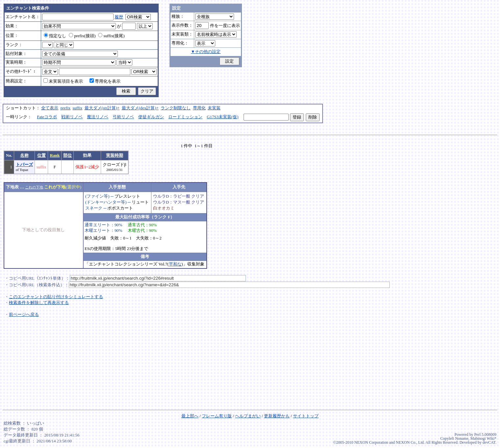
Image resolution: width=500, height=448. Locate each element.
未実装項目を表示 (63, 81)
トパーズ (24, 165)
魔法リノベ (98, 117)
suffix (78, 108)
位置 (41, 155)
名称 (24, 155)
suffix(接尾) (111, 36)
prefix (66, 108)
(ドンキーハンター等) (106, 202)
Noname (462, 438)
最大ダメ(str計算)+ (102, 108)
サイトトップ (306, 416)
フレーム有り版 (217, 416)
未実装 (214, 108)
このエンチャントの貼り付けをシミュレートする (56, 297)
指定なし (55, 36)
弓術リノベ (123, 117)
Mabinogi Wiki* (483, 438)
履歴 (119, 17)
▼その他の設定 (206, 52)
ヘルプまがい (248, 416)
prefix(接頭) (82, 36)
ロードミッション (185, 117)
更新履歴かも (277, 416)
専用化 (199, 108)
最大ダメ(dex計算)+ (140, 108)
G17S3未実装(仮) (223, 117)
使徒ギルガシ (151, 117)
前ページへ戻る (24, 315)
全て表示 (50, 108)
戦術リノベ (72, 117)
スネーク (94, 208)
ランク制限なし (176, 108)
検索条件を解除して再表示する (39, 303)
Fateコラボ (47, 117)
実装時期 (115, 155)
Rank (55, 155)
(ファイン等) (97, 196)
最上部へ (190, 416)
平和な (175, 264)
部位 (67, 155)
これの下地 (34, 187)
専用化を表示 (105, 81)
